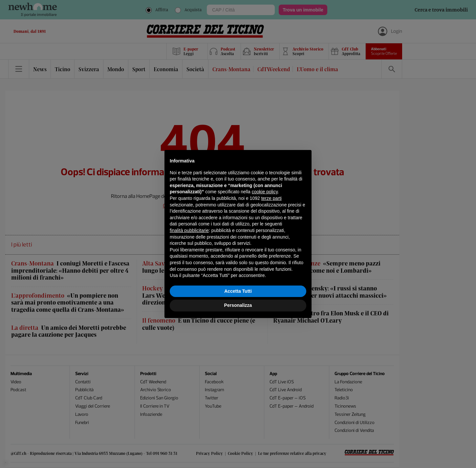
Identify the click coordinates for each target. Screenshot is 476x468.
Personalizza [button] (238, 305)
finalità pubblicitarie (189, 230)
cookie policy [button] (265, 192)
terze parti (271, 198)
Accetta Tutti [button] (238, 291)
